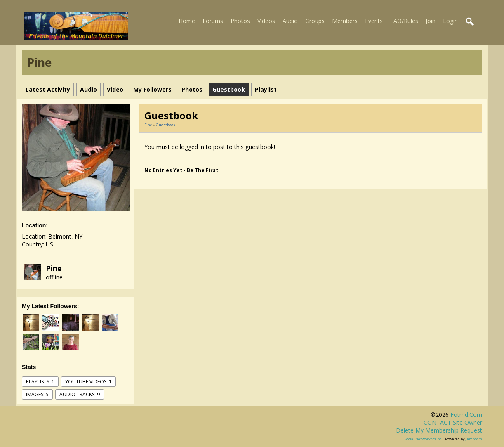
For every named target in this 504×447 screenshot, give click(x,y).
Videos (266, 21)
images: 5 (37, 394)
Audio (290, 21)
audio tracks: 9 (80, 394)
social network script (423, 439)
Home (187, 21)
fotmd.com (466, 415)
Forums (213, 21)
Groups (315, 21)
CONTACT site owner (453, 422)
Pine (54, 268)
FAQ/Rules (404, 21)
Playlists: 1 (40, 382)
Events (374, 21)
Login (450, 21)
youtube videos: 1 (88, 382)
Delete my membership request (439, 430)
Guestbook (166, 125)
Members (345, 21)
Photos (240, 21)
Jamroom (474, 439)
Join (431, 21)
